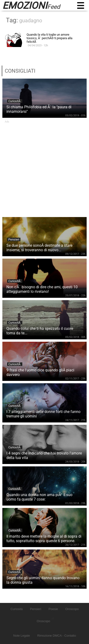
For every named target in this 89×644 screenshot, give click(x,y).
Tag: (24, 20)
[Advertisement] (44, 168)
